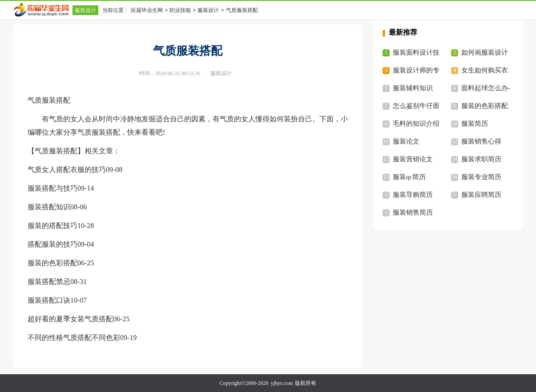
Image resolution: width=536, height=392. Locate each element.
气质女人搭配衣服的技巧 (67, 170)
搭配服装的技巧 (52, 244)
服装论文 (406, 141)
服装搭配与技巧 (52, 188)
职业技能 (180, 10)
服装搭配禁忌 (49, 282)
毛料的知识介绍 (416, 124)
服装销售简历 (413, 212)
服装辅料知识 (413, 88)
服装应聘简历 (481, 195)
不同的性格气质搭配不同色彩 (74, 338)
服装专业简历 (481, 177)
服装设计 (85, 10)
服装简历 (475, 124)
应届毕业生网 (147, 10)
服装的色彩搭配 (52, 263)
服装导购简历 (413, 195)
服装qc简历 (409, 177)
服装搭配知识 (49, 207)
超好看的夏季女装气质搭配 (70, 319)
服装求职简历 (481, 159)
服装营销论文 (413, 159)
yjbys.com (282, 383)
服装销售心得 (481, 141)
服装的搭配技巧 (52, 226)
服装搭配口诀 (49, 300)
